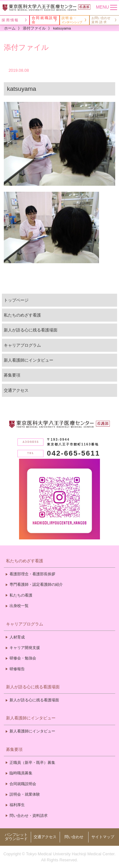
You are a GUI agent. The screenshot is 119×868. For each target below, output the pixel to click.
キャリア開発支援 (25, 648)
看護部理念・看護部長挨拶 (32, 574)
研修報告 (17, 669)
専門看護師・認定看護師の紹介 (36, 584)
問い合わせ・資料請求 (29, 816)
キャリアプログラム (22, 345)
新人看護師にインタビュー (29, 360)
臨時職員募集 (21, 773)
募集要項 (12, 375)
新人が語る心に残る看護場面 (31, 330)
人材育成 (17, 637)
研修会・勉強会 (23, 658)
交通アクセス (16, 390)
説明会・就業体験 (25, 794)
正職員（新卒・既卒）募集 (32, 763)
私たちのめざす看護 (22, 315)
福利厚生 (17, 805)
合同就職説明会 (23, 784)
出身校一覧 (19, 606)
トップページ (16, 300)
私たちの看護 (21, 595)
